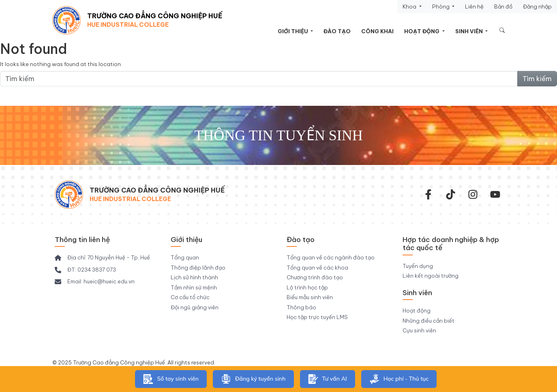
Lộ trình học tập (307, 287)
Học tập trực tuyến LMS (317, 317)
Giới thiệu (293, 31)
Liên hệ (474, 6)
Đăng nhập (537, 6)
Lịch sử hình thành (194, 277)
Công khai (377, 31)
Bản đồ (503, 6)
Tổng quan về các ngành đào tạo (331, 257)
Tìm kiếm (537, 79)
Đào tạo (337, 31)
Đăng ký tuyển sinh (253, 379)
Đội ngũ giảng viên (195, 307)
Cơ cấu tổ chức (190, 297)
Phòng (441, 6)
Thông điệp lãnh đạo (198, 268)
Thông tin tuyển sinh (278, 135)
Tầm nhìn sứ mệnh (194, 287)
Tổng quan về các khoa (317, 268)
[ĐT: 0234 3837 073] (85, 270)
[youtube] (495, 194)
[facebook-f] (428, 194)
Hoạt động (422, 31)
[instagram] (473, 194)
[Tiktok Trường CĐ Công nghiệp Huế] (451, 194)
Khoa (410, 6)
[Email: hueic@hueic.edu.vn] (95, 282)
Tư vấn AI (328, 379)
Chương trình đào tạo (315, 277)
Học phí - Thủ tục (399, 379)
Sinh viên (470, 31)
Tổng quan (185, 257)
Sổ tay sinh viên (171, 379)
